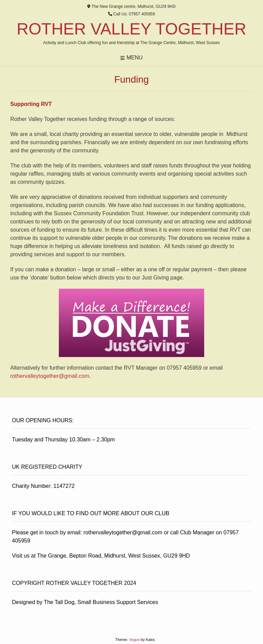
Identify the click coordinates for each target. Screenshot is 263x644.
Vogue (134, 640)
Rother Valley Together (131, 29)
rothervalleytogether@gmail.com (50, 376)
